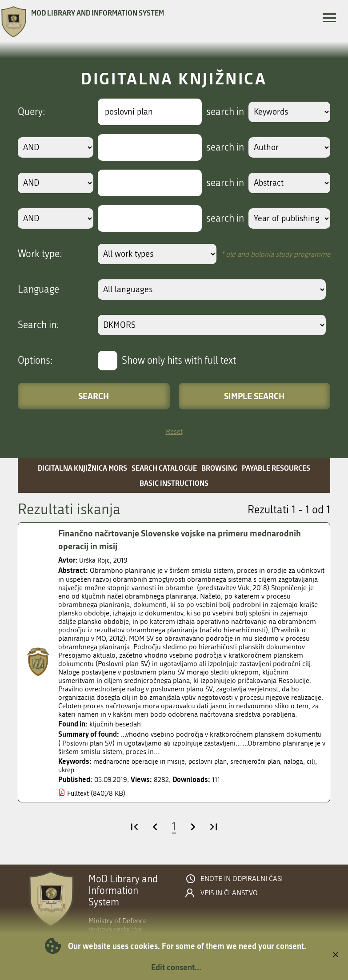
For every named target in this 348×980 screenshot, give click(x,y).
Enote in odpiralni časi (242, 880)
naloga (305, 762)
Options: (35, 361)
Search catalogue (164, 468)
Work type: (40, 254)
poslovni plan (214, 762)
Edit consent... (176, 967)
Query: (32, 112)
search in (222, 112)
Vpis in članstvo (229, 894)
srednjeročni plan (265, 762)
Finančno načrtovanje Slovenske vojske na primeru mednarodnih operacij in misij (184, 540)
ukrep (79, 771)
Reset (174, 431)
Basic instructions (174, 483)
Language (38, 290)
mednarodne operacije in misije (142, 762)
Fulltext (78, 794)
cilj (62, 771)
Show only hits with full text (179, 361)
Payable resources (276, 468)
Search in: (38, 325)
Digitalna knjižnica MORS (82, 468)
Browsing (219, 468)
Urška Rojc (96, 561)
